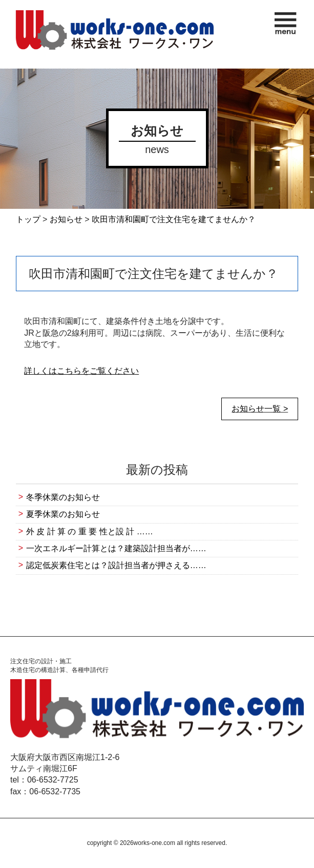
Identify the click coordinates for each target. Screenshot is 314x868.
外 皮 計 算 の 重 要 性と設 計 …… (90, 531)
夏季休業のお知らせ (63, 514)
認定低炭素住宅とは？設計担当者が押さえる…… (116, 565)
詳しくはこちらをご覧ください (81, 371)
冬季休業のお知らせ (63, 497)
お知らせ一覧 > (260, 409)
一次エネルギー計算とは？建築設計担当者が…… (116, 548)
